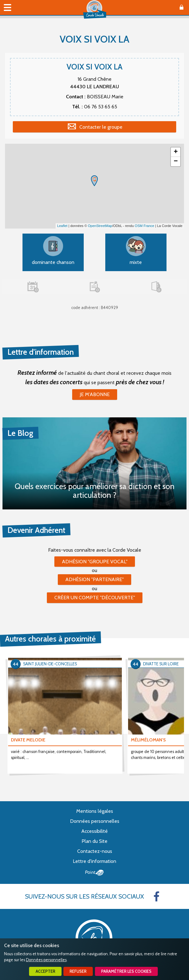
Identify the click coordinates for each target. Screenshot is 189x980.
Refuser (78, 971)
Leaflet (62, 226)
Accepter (45, 971)
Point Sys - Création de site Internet (94, 873)
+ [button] (176, 152)
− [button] (176, 162)
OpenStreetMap (100, 226)
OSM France (144, 226)
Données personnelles (46, 960)
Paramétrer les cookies (126, 971)
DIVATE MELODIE (28, 740)
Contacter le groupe (101, 127)
